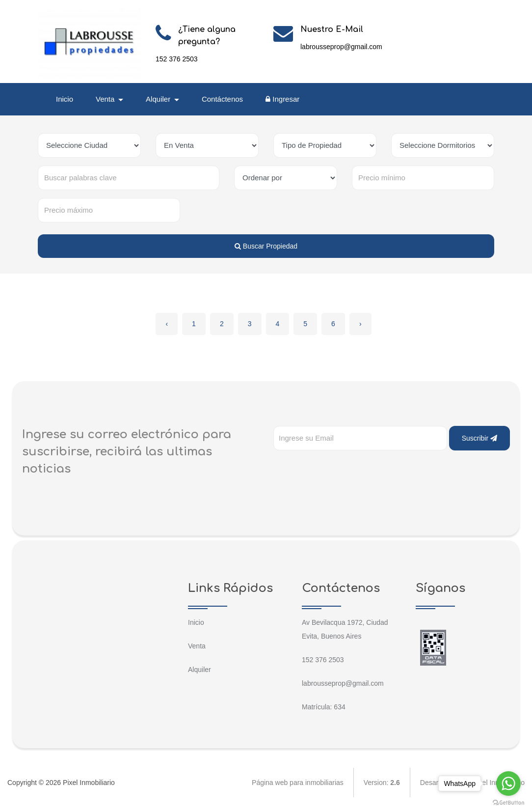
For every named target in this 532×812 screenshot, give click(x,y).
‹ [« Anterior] (167, 324)
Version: (382, 783)
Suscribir (479, 438)
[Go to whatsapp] (508, 784)
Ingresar (282, 99)
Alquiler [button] (159, 99)
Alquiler (199, 670)
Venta (197, 646)
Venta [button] (106, 99)
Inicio (65, 99)
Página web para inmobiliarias (298, 783)
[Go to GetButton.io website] (508, 802)
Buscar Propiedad (266, 246)
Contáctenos (222, 99)
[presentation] (348, 470)
